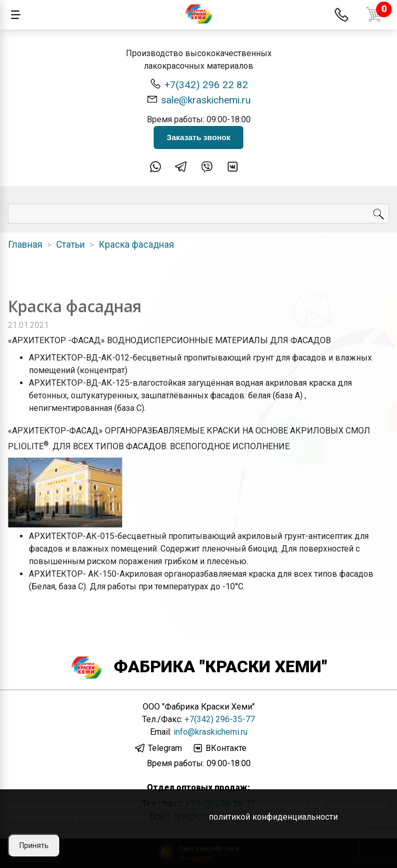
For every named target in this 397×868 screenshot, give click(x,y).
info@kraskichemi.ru (211, 732)
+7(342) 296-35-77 (220, 719)
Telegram (158, 748)
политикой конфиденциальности (273, 817)
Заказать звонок (198, 137)
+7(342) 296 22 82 (199, 84)
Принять (34, 845)
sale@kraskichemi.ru (198, 99)
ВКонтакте (219, 748)
